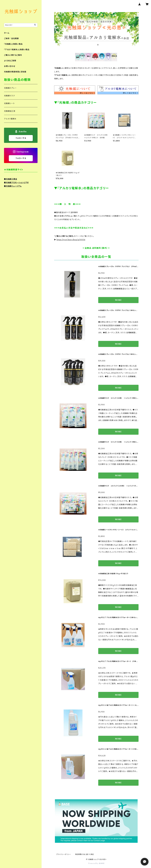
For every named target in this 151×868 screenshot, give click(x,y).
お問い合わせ (10, 66)
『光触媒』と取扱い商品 (13, 44)
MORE (118, 300)
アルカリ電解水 (10, 119)
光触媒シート (9, 103)
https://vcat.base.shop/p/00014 (71, 240)
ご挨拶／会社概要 (11, 38)
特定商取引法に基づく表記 (85, 854)
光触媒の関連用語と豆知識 (15, 72)
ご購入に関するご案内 (13, 55)
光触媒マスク (9, 96)
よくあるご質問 (10, 61)
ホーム (7, 33)
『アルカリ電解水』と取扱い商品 (17, 50)
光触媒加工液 (10, 111)
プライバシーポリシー (64, 854)
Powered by (96, 863)
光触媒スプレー (10, 88)
